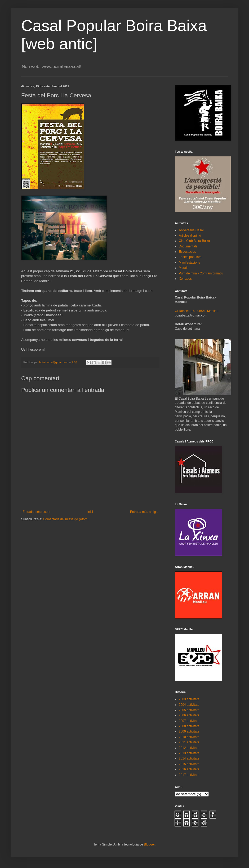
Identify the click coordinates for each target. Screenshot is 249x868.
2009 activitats (189, 731)
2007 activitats (189, 721)
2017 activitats (189, 775)
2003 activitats (189, 699)
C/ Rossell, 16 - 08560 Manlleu (197, 311)
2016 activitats (189, 769)
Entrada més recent (36, 512)
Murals (184, 268)
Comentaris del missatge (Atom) (66, 519)
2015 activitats (189, 764)
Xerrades (185, 279)
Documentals (188, 246)
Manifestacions (189, 263)
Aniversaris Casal (191, 230)
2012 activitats (189, 748)
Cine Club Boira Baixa (194, 241)
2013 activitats (189, 753)
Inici (90, 512)
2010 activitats (189, 737)
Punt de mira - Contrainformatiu (201, 273)
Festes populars (190, 257)
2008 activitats (189, 726)
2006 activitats (189, 715)
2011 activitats (189, 742)
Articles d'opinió (190, 236)
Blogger (149, 844)
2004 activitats (189, 705)
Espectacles (187, 252)
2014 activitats (189, 758)
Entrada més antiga (144, 512)
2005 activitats (189, 710)
